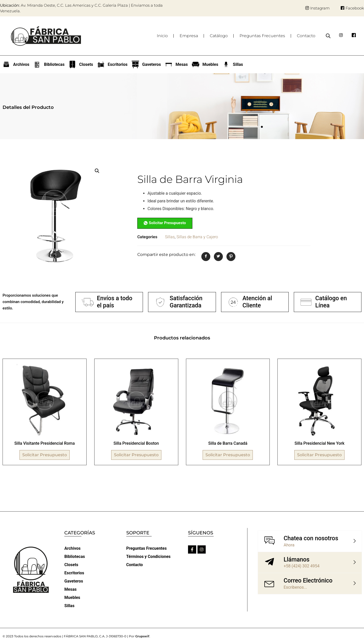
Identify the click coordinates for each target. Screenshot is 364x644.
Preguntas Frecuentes (262, 36)
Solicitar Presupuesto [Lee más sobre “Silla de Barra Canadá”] (228, 455)
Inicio (162, 36)
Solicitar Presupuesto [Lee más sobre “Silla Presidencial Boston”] (136, 455)
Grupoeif (142, 636)
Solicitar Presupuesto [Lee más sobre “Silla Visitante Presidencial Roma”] (45, 455)
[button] (97, 171)
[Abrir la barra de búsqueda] (328, 36)
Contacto (306, 36)
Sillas (170, 237)
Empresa (189, 36)
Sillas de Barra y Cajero (197, 237)
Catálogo (219, 36)
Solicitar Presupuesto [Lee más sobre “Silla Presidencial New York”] (319, 455)
